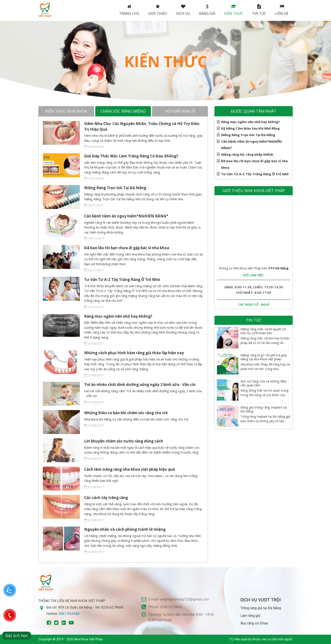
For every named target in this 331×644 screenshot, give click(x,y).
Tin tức (259, 10)
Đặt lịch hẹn (17, 636)
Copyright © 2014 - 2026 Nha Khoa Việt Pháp (70, 639)
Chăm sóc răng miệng (123, 111)
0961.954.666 (69, 614)
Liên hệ (282, 10)
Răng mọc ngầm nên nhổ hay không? (118, 316)
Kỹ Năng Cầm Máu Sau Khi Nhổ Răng (250, 128)
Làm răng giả (250, 616)
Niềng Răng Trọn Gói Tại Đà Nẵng (115, 188)
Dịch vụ (183, 10)
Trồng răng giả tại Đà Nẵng (261, 608)
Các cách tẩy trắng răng (106, 498)
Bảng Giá (207, 10)
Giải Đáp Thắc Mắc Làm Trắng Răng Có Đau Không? (131, 156)
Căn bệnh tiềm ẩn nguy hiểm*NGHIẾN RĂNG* (126, 216)
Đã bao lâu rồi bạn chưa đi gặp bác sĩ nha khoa (127, 248)
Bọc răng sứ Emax (254, 623)
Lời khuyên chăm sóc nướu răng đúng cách (124, 441)
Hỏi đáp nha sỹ (180, 111)
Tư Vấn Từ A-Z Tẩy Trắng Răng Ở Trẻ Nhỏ (122, 279)
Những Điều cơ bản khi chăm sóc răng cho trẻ (126, 413)
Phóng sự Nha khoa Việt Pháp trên (254, 268)
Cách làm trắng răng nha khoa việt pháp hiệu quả (130, 469)
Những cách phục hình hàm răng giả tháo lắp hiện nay (134, 353)
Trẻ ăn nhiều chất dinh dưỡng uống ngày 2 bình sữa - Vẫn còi (140, 385)
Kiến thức (234, 10)
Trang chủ (129, 10)
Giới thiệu (158, 10)
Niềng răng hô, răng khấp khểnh (247, 154)
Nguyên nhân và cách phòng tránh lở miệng (125, 529)
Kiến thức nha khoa (66, 111)
